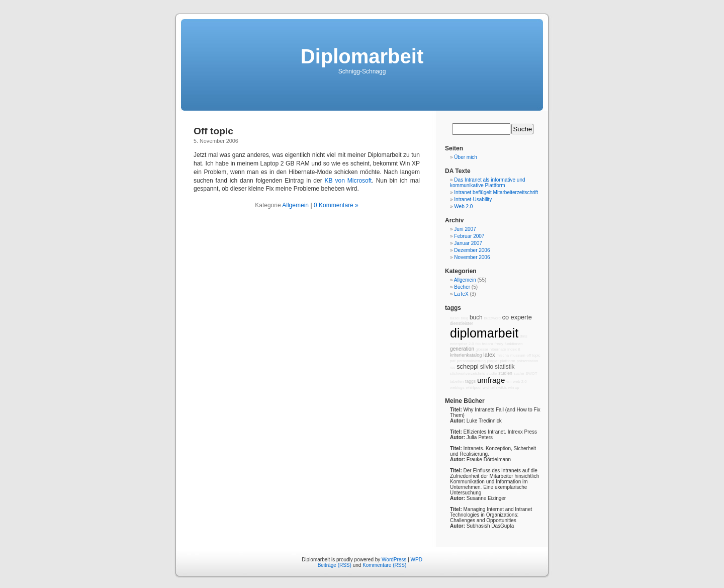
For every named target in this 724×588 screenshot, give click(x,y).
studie (492, 373)
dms (524, 336)
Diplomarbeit (362, 56)
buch (476, 317)
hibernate (498, 349)
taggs (470, 381)
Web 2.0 (463, 206)
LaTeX (461, 294)
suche (519, 373)
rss (452, 367)
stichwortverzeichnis (468, 373)
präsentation (528, 361)
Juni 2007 (465, 229)
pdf (453, 361)
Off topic (213, 131)
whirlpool (473, 388)
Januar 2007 (468, 243)
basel (455, 318)
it (519, 349)
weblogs (457, 388)
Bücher (462, 287)
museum (518, 355)
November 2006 (472, 257)
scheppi (468, 367)
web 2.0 (520, 382)
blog (464, 318)
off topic (534, 355)
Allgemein (295, 205)
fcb (478, 344)
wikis (503, 388)
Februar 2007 (469, 236)
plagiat (493, 361)
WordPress (394, 560)
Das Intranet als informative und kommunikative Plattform (488, 183)
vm (509, 382)
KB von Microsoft (348, 181)
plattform (507, 361)
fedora (488, 344)
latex (489, 355)
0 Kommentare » (336, 205)
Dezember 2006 (472, 250)
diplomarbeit (484, 333)
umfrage (491, 380)
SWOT (531, 373)
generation (462, 349)
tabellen (457, 382)
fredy (499, 344)
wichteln (490, 388)
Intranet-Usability (473, 199)
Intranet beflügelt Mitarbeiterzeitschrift (496, 192)
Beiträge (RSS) (335, 565)
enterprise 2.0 (462, 344)
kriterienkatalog (466, 355)
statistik (505, 367)
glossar (482, 349)
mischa (503, 355)
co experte (517, 317)
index (512, 349)
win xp (514, 388)
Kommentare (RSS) (384, 565)
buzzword (492, 318)
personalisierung (471, 361)
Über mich (466, 157)
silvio (487, 367)
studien (505, 373)
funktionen (514, 344)
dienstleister (462, 323)
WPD (417, 560)
